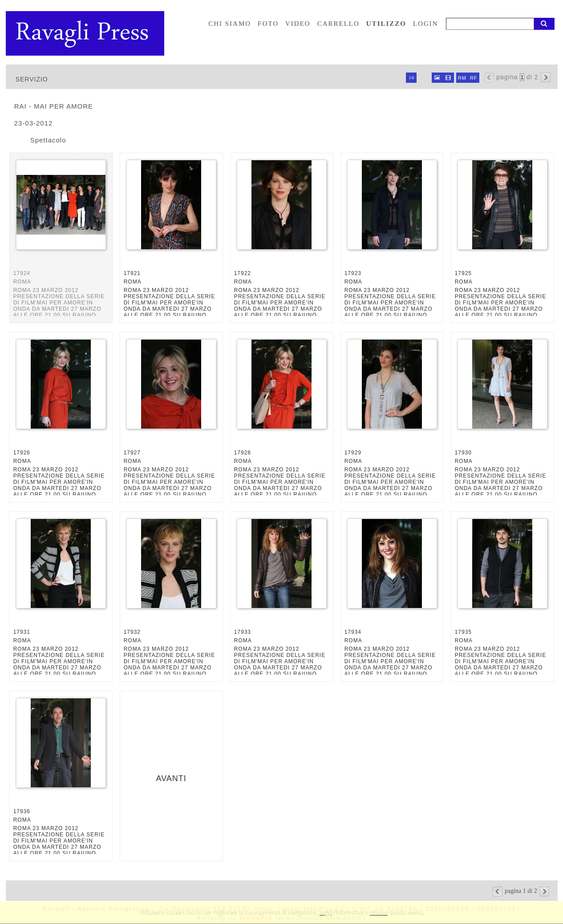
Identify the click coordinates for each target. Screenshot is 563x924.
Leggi (326, 912)
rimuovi (379, 912)
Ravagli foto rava (86, 33)
